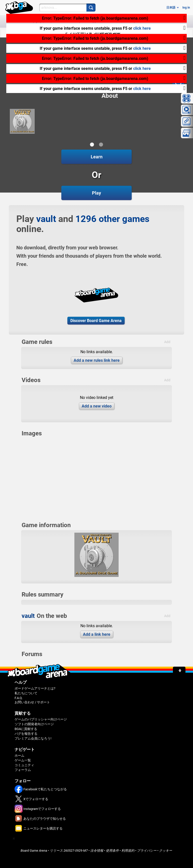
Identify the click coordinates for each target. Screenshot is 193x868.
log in (186, 8)
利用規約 (128, 851)
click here (142, 28)
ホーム (19, 756)
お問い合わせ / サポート (32, 702)
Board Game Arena (34, 851)
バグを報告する (26, 734)
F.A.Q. (19, 698)
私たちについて (26, 693)
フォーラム (23, 770)
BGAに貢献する (26, 729)
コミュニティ (24, 765)
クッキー (166, 851)
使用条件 (112, 851)
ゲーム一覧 (23, 760)
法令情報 (97, 851)
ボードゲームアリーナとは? (35, 688)
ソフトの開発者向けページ (34, 724)
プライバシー (147, 851)
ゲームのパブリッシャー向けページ (41, 719)
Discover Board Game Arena (96, 321)
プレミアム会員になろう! (33, 738)
